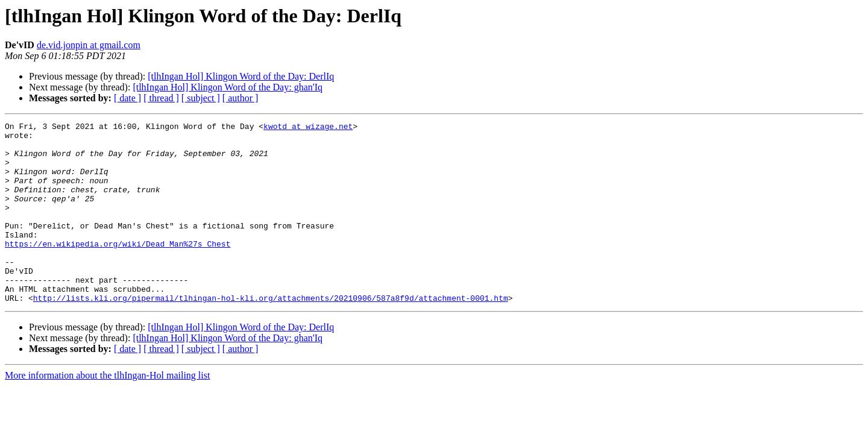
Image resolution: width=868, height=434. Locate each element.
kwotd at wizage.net (308, 128)
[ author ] (241, 98)
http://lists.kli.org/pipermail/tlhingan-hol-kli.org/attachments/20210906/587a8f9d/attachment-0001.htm (271, 334)
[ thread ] (161, 98)
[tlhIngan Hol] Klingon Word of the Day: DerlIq (241, 76)
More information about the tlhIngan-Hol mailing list (107, 411)
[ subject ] (201, 98)
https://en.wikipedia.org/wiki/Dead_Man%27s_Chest (118, 269)
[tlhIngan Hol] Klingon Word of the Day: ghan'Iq (228, 87)
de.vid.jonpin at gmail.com (89, 45)
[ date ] (127, 98)
